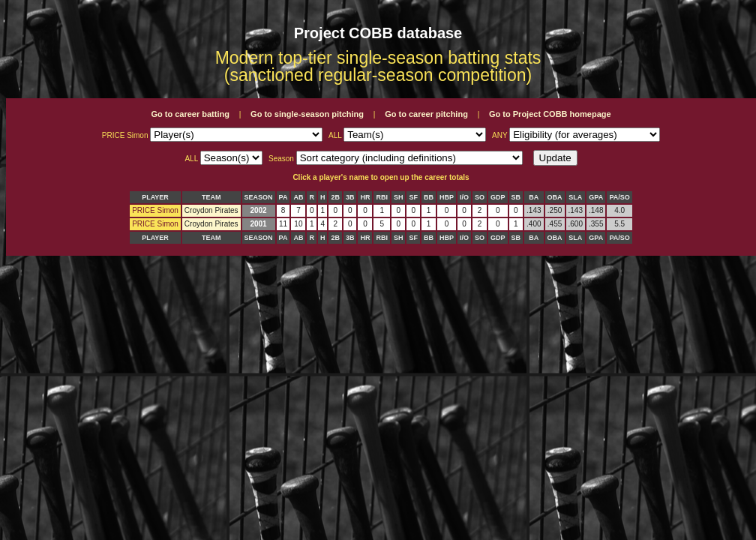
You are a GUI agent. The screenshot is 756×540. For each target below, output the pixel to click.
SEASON (259, 197)
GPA (596, 197)
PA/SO (619, 197)
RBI (382, 197)
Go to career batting (190, 114)
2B (335, 197)
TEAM (211, 197)
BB (429, 197)
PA (283, 197)
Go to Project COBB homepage (550, 114)
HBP (447, 197)
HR (365, 197)
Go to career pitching (426, 114)
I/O (464, 197)
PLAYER (155, 197)
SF (413, 197)
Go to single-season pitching (307, 114)
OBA (555, 197)
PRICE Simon (155, 210)
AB (298, 197)
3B (350, 197)
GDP (498, 197)
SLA (575, 197)
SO (480, 197)
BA (534, 197)
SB (516, 197)
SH (399, 197)
